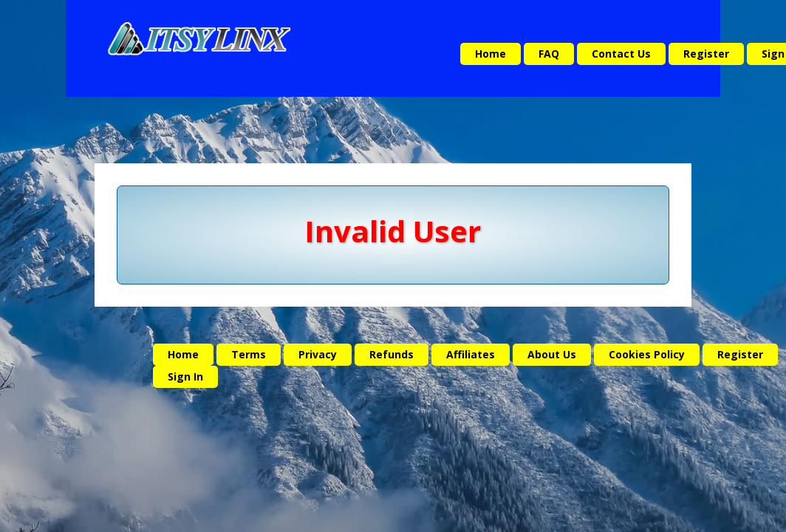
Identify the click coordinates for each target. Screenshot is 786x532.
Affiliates (471, 354)
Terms (249, 354)
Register (706, 54)
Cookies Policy (647, 354)
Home (491, 54)
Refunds (392, 354)
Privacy (318, 354)
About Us (552, 354)
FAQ (549, 54)
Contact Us (621, 54)
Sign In (185, 376)
